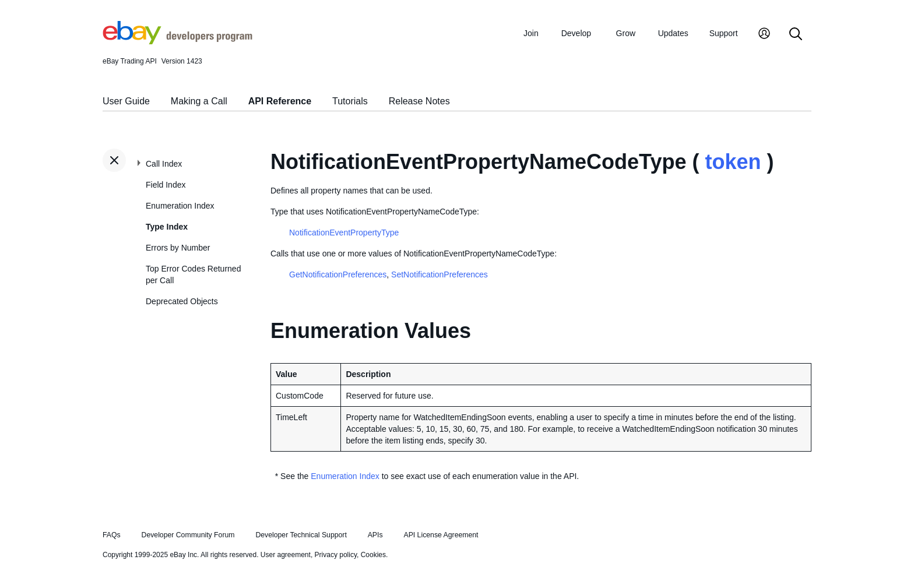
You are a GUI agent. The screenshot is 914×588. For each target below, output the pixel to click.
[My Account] (764, 35)
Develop (576, 33)
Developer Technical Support (301, 535)
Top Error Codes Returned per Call (193, 274)
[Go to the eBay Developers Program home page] (177, 41)
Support (724, 33)
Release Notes (419, 101)
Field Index (166, 185)
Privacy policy (336, 555)
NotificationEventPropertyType (344, 233)
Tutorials (350, 101)
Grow (626, 33)
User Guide (126, 101)
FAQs (112, 535)
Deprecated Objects (182, 301)
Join (531, 33)
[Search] (796, 35)
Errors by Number (178, 248)
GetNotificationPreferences (338, 274)
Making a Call (199, 101)
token (733, 162)
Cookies (373, 555)
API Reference (280, 101)
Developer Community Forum (188, 535)
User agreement (286, 555)
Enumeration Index (180, 206)
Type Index (167, 227)
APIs (375, 535)
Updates (673, 33)
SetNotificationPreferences (440, 274)
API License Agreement (441, 535)
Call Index (164, 164)
